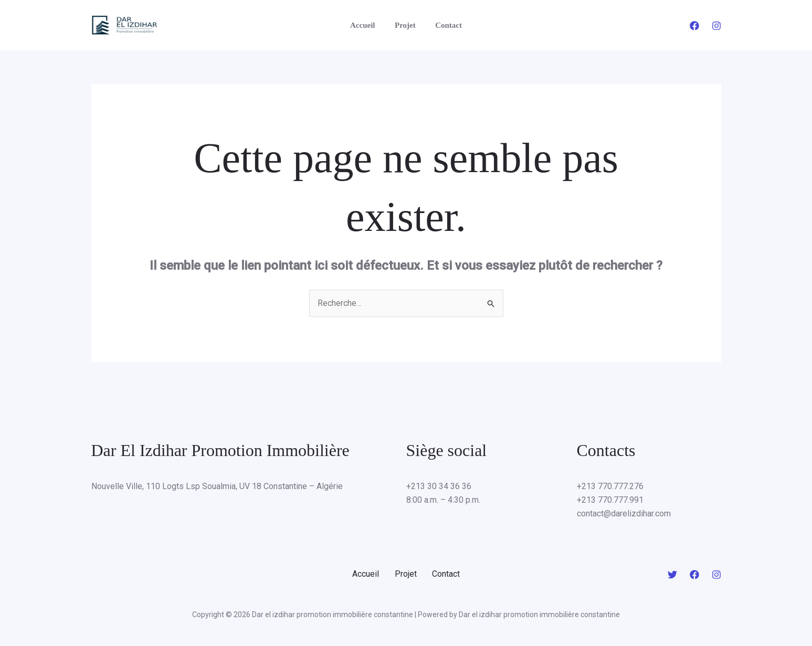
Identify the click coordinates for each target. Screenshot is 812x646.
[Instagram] (716, 26)
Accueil (366, 25)
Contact (445, 25)
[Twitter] (672, 575)
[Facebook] (694, 26)
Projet (405, 25)
